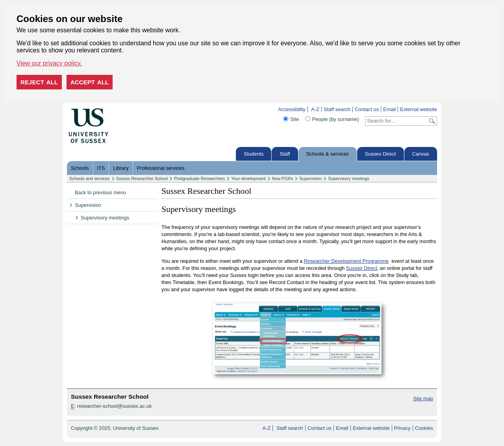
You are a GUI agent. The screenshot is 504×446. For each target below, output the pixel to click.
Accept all (90, 82)
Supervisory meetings (349, 178)
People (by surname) (336, 119)
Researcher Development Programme (346, 261)
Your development (248, 178)
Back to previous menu (100, 192)
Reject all (39, 82)
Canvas (421, 154)
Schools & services (328, 154)
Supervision (310, 178)
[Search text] (396, 121)
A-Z (315, 109)
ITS (101, 168)
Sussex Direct (381, 154)
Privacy (402, 428)
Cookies (424, 428)
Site (295, 119)
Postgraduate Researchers (199, 178)
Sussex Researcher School (142, 178)
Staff (285, 154)
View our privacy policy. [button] (49, 63)
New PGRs (283, 178)
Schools (80, 168)
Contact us (367, 109)
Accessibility (292, 109)
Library (121, 168)
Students (254, 154)
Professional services (161, 168)
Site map (423, 399)
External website (419, 109)
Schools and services (90, 178)
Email (389, 109)
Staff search (337, 109)
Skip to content (125, 109)
